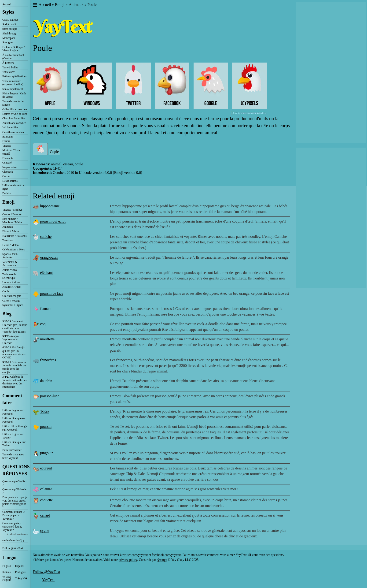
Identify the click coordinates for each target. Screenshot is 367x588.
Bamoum (7, 137)
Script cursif (9, 24)
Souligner (8, 42)
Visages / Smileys (12, 210)
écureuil (46, 468)
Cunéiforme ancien (13, 132)
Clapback (8, 172)
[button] (35, 5)
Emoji (8, 202)
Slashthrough (10, 33)
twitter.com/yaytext (135, 555)
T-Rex (45, 411)
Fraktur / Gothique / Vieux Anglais (14, 49)
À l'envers (8, 63)
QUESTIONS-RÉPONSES (15, 470)
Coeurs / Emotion (12, 214)
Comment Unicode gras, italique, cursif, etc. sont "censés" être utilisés (15, 326)
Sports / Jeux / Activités (10, 256)
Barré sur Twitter (12, 450)
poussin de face (52, 293)
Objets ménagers (12, 296)
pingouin (47, 453)
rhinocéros (48, 360)
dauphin (46, 381)
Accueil (7, 4)
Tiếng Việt (22, 578)
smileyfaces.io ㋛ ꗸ (13, 540)
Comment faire (12, 399)
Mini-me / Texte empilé (11, 152)
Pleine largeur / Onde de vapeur (14, 95)
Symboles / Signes (13, 305)
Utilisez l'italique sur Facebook (14, 420)
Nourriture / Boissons (14, 236)
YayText (48, 580)
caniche (46, 236)
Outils (6, 291)
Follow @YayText (13, 548)
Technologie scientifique (9, 276)
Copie (54, 152)
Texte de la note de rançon (13, 103)
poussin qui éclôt (53, 221)
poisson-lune (50, 396)
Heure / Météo (10, 245)
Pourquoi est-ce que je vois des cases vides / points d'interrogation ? (15, 502)
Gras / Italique (10, 20)
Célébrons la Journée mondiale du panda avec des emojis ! (14, 367)
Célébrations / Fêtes (13, 249)
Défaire (7, 193)
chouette (46, 500)
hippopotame (50, 206)
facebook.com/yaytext (166, 555)
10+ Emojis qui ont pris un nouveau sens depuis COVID (14, 352)
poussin (46, 426)
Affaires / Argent (12, 287)
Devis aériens (10, 181)
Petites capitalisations (15, 76)
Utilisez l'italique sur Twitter (14, 444)
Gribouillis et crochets (15, 109)
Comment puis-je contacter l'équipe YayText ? (12, 527)
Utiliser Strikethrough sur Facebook (15, 428)
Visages (7, 146)
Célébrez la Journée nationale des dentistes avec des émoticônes (14, 382)
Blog (7, 314)
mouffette (47, 339)
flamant (46, 309)
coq (43, 324)
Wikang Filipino (7, 578)
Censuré (7, 163)
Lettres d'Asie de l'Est (15, 114)
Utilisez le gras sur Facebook (13, 412)
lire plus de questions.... (17, 534)
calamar (46, 489)
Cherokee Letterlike (14, 118)
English (7, 566)
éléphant (46, 273)
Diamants (8, 158)
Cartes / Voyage (11, 301)
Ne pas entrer (10, 167)
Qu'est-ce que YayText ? (15, 483)
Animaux (8, 227)
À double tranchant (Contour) (13, 57)
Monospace (9, 38)
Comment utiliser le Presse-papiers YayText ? (13, 515)
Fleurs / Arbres (11, 231)
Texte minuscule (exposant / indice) (13, 83)
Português (21, 572)
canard (45, 515)
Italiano (7, 572)
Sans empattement (13, 89)
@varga (162, 560)
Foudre (6, 141)
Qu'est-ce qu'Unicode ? (14, 491)
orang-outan (49, 257)
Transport (8, 240)
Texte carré (9, 72)
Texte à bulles (10, 67)
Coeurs (6, 176)
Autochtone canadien (14, 123)
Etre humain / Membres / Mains (12, 220)
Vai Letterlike (10, 127)
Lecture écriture (11, 282)
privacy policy (128, 560)
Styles (8, 12)
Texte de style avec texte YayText (13, 456)
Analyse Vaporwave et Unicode (11, 340)
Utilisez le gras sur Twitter (13, 436)
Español (20, 566)
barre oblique (10, 29)
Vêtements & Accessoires (10, 264)
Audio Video (9, 270)
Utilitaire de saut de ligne (13, 187)
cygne (44, 530)
